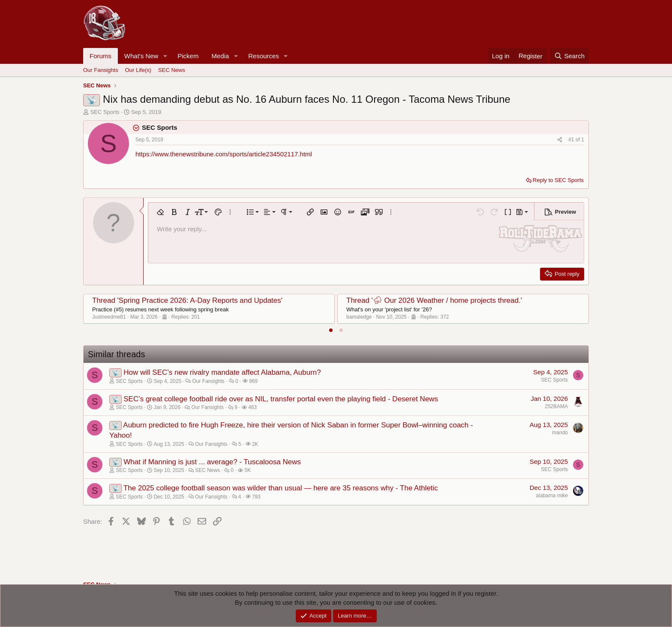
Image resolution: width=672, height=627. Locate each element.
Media (220, 56)
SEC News (172, 70)
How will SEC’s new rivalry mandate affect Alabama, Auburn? (222, 372)
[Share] (560, 140)
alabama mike (552, 496)
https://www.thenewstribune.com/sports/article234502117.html (224, 154)
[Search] (569, 56)
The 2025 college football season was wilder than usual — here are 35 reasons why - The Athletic (281, 488)
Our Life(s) (138, 70)
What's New (141, 56)
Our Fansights (101, 70)
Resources (264, 56)
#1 (572, 140)
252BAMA (556, 406)
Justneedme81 (109, 317)
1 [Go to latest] (583, 140)
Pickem (188, 56)
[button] (165, 56)
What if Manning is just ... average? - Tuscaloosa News (212, 462)
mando (560, 433)
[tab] (331, 330)
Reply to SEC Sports (558, 180)
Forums (100, 56)
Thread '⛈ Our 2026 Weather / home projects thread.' (434, 300)
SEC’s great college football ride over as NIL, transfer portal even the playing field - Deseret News (281, 399)
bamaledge (359, 317)
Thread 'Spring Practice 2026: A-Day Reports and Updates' (187, 300)
